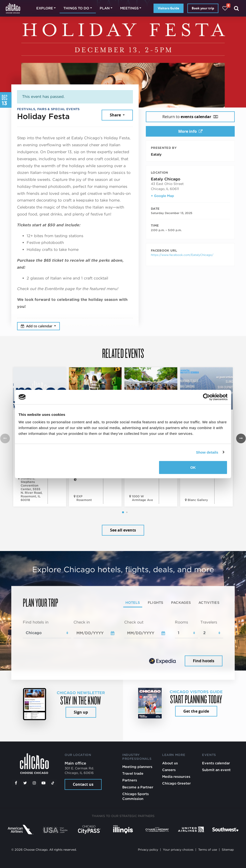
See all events (123, 530)
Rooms (181, 622)
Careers (169, 770)
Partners (130, 780)
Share (116, 115)
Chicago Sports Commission (135, 796)
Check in (82, 622)
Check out (134, 622)
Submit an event (216, 770)
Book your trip (203, 8)
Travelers (209, 622)
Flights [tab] (156, 602)
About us (170, 763)
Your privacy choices (178, 850)
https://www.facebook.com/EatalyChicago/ (182, 255)
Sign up (81, 712)
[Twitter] (25, 783)
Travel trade (133, 773)
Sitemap (228, 850)
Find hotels (204, 661)
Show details (207, 452)
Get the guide (196, 711)
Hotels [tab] (133, 602)
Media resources (176, 776)
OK (193, 467)
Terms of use (208, 850)
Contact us (83, 784)
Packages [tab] (181, 602)
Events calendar (216, 763)
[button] (123, 512)
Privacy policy (148, 850)
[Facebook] (16, 783)
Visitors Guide (169, 8)
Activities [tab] (209, 602)
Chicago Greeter (176, 783)
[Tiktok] (53, 783)
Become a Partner (138, 787)
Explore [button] (45, 8)
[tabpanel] (123, 644)
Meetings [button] (129, 8)
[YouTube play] (43, 783)
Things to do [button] (76, 8)
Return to (190, 117)
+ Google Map (162, 196)
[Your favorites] (225, 8)
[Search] (237, 8)
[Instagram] (34, 783)
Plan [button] (105, 8)
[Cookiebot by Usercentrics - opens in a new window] (206, 397)
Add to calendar (37, 326)
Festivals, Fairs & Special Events (48, 109)
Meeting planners (137, 767)
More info (190, 131)
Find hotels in (36, 622)
